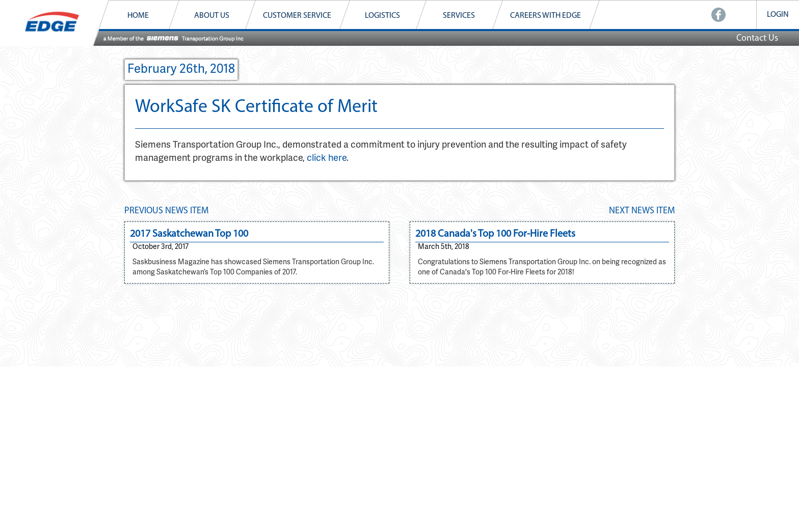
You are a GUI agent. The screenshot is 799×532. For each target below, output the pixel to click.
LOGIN (778, 15)
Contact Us (757, 38)
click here (327, 159)
